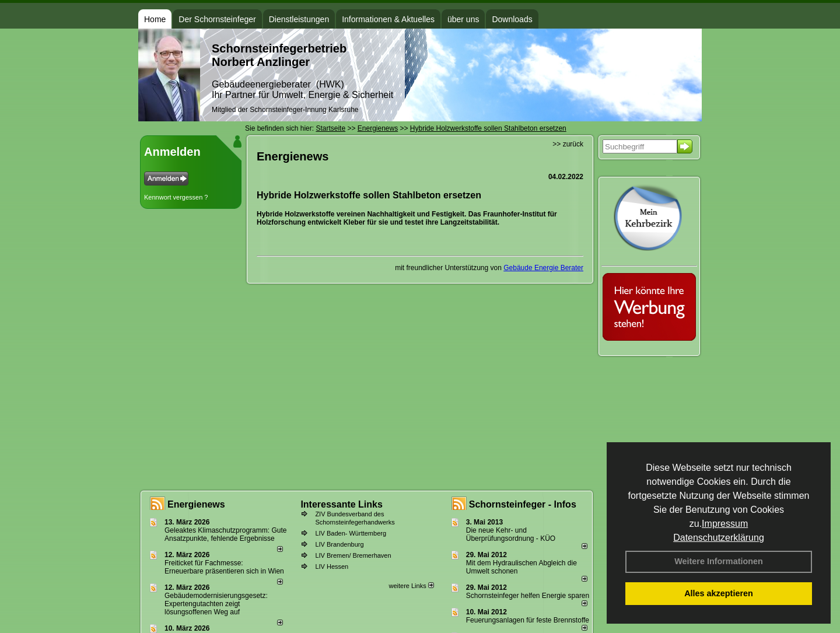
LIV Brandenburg (339, 544)
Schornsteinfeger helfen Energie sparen (528, 596)
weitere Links (411, 586)
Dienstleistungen (299, 19)
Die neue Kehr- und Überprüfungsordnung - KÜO (511, 534)
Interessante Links (342, 504)
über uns (463, 19)
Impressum (725, 524)
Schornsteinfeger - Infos (523, 504)
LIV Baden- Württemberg (351, 533)
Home (155, 19)
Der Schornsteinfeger (217, 19)
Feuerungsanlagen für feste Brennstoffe (528, 620)
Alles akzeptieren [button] (719, 593)
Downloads (512, 19)
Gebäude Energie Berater (543, 268)
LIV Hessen (332, 566)
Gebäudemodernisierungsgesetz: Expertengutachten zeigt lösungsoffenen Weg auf (216, 604)
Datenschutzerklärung (719, 538)
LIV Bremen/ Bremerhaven (353, 555)
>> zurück (568, 144)
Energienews (196, 504)
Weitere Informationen (719, 561)
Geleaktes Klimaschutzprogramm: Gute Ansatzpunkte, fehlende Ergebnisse (225, 534)
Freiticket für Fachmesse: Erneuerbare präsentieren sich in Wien (224, 567)
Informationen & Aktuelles (388, 19)
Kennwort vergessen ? (176, 197)
